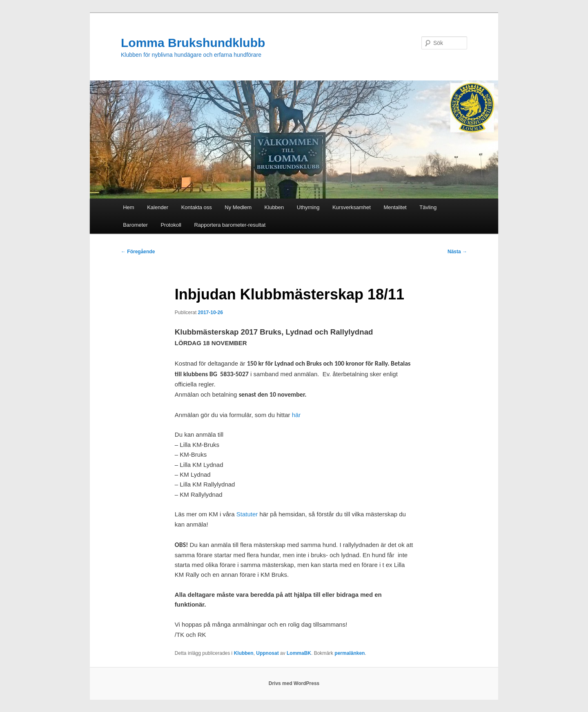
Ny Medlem (238, 207)
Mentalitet (395, 207)
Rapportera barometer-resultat (230, 225)
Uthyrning (308, 207)
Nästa (457, 252)
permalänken (350, 653)
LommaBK (299, 653)
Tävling (428, 207)
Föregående (138, 252)
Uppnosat (267, 653)
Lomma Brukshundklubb (193, 43)
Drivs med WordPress (294, 683)
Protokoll (171, 225)
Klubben (274, 207)
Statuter (247, 514)
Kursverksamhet (352, 207)
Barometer (135, 225)
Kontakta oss (197, 207)
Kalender (158, 207)
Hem (128, 207)
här (296, 415)
